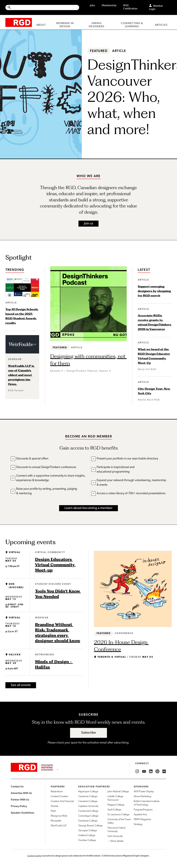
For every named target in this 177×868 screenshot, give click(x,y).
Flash (53, 811)
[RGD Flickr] (164, 771)
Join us (88, 224)
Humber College (87, 840)
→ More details (115, 841)
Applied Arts (140, 815)
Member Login (156, 8)
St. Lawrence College (118, 815)
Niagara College (116, 805)
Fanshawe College (88, 821)
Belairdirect (57, 792)
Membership (109, 6)
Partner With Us (20, 800)
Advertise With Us (21, 793)
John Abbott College (118, 792)
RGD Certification (130, 7)
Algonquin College (88, 792)
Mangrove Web (59, 816)
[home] (19, 22)
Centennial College (88, 811)
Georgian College (88, 831)
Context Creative (59, 797)
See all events (21, 685)
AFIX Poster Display (144, 792)
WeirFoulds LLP (59, 826)
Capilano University (88, 806)
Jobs (92, 6)
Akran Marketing (142, 797)
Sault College (114, 810)
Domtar (55, 806)
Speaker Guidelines (22, 813)
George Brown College (91, 826)
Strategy (138, 824)
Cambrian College (88, 797)
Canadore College (88, 801)
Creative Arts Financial (62, 801)
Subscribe (88, 733)
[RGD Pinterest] (157, 771)
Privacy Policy (19, 806)
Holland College (87, 835)
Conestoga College (88, 816)
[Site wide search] (42, 7)
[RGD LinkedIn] (151, 771)
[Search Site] (45, 7)
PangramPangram (143, 810)
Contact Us (17, 786)
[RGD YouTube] (144, 771)
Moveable (56, 821)
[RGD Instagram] (137, 771)
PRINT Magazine (142, 820)
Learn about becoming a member (88, 508)
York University (115, 836)
